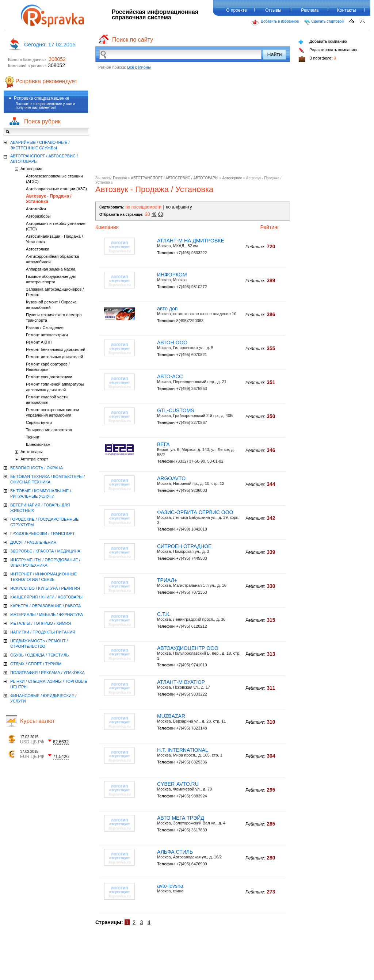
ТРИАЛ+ (167, 580)
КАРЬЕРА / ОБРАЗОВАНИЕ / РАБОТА (45, 606)
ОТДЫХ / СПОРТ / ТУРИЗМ (36, 664)
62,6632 (61, 742)
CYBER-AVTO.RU (178, 784)
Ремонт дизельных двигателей (54, 357)
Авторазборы (38, 216)
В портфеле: (317, 59)
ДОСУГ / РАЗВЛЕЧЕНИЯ (33, 542)
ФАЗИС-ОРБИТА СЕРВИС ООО (195, 512)
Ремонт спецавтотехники (49, 377)
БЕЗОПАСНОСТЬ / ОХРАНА (37, 468)
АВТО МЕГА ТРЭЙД (181, 818)
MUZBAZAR (171, 716)
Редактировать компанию (328, 50)
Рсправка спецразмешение (42, 98)
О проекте (236, 10)
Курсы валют (38, 721)
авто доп (167, 309)
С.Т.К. (164, 614)
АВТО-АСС (170, 376)
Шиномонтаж (38, 444)
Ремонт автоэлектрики (47, 335)
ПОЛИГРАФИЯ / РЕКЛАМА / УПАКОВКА (47, 673)
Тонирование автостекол (49, 430)
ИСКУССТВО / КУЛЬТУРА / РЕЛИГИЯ (45, 588)
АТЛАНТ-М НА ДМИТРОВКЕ (191, 241)
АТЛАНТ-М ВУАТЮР (181, 682)
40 (154, 214)
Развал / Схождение (45, 328)
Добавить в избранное (275, 23)
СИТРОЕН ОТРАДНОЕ (184, 546)
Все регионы (139, 67)
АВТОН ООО (172, 342)
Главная (120, 178)
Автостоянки (38, 249)
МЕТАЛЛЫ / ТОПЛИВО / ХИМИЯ (41, 623)
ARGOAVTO (171, 478)
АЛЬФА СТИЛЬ (175, 852)
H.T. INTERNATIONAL (183, 750)
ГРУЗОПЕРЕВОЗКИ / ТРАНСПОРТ (43, 533)
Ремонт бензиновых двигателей (56, 349)
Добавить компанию (323, 42)
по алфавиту (179, 207)
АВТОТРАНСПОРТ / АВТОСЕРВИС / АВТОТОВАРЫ (174, 178)
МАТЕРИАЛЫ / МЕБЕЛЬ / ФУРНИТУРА (47, 615)
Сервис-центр (39, 422)
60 (161, 214)
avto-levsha (170, 886)
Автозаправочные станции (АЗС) (56, 189)
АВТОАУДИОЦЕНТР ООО (188, 648)
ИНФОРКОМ (172, 275)
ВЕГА (163, 444)
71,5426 (61, 757)
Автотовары (32, 452)
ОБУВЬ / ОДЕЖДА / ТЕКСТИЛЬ (39, 655)
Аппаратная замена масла (51, 269)
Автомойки (36, 209)
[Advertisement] (193, 125)
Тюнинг (33, 437)
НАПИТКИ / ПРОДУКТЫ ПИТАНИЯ (43, 632)
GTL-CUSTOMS (176, 410)
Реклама (310, 10)
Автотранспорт (34, 459)
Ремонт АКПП (39, 342)
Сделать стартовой (324, 22)
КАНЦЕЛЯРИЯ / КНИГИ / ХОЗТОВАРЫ (46, 597)
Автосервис (232, 178)
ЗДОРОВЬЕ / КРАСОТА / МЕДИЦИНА (45, 551)
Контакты (347, 10)
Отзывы (273, 10)
